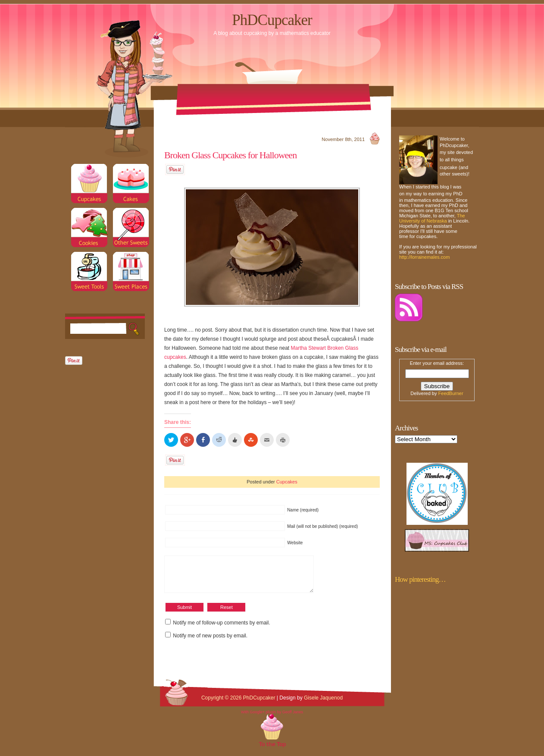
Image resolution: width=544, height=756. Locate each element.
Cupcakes (287, 482)
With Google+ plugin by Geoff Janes (272, 718)
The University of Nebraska (432, 218)
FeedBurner (451, 393)
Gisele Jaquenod (323, 704)
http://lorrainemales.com (424, 257)
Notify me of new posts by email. (210, 642)
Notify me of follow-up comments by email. (221, 629)
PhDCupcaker (272, 20)
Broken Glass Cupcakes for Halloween (230, 155)
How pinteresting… (420, 579)
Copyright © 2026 (222, 704)
